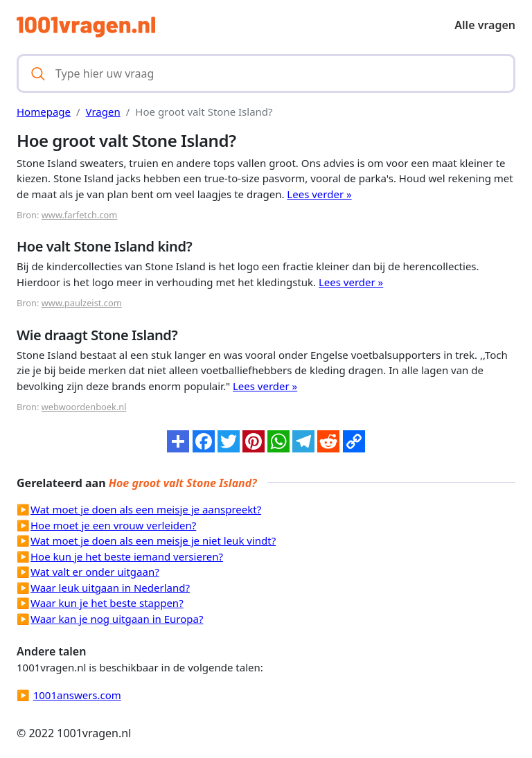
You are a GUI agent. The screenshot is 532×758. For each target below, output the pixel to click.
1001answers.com (77, 695)
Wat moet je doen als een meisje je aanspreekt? (146, 509)
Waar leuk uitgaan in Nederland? (110, 588)
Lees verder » (319, 194)
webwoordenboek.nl (84, 407)
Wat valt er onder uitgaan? (95, 572)
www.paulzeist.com (82, 303)
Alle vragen (485, 25)
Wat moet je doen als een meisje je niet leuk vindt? (153, 540)
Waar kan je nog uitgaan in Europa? (117, 619)
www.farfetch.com (80, 215)
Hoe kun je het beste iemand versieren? (127, 556)
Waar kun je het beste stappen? (107, 603)
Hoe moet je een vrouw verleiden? (113, 525)
